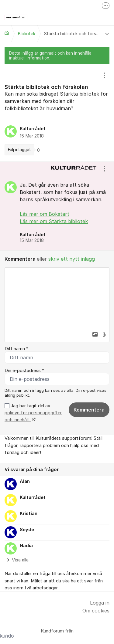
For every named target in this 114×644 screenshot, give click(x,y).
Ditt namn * (16, 349)
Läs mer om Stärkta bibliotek (54, 221)
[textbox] (57, 298)
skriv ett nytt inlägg (72, 259)
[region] (57, 113)
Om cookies (96, 611)
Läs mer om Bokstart (45, 214)
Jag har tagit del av (33, 413)
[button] (95, 334)
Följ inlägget (19, 150)
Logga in (100, 603)
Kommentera (89, 410)
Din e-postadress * (24, 371)
